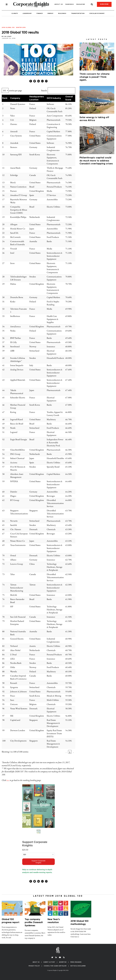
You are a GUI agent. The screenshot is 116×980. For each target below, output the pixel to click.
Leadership (27, 13)
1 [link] (70, 753)
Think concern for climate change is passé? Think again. (95, 77)
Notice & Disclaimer (78, 966)
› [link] (74, 753)
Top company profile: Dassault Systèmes (34, 922)
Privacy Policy (34, 966)
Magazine (81, 4)
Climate (15, 13)
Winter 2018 (21, 28)
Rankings (70, 4)
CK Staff (8, 37)
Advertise (63, 962)
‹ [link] (66, 753)
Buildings (62, 13)
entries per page (15, 90)
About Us (59, 4)
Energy (50, 13)
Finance (40, 13)
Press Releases (76, 962)
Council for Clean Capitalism (55, 966)
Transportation (78, 13)
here (8, 780)
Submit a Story (49, 962)
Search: (44, 90)
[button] (8, 98)
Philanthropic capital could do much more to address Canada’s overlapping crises (96, 161)
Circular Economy (97, 13)
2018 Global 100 (8, 28)
